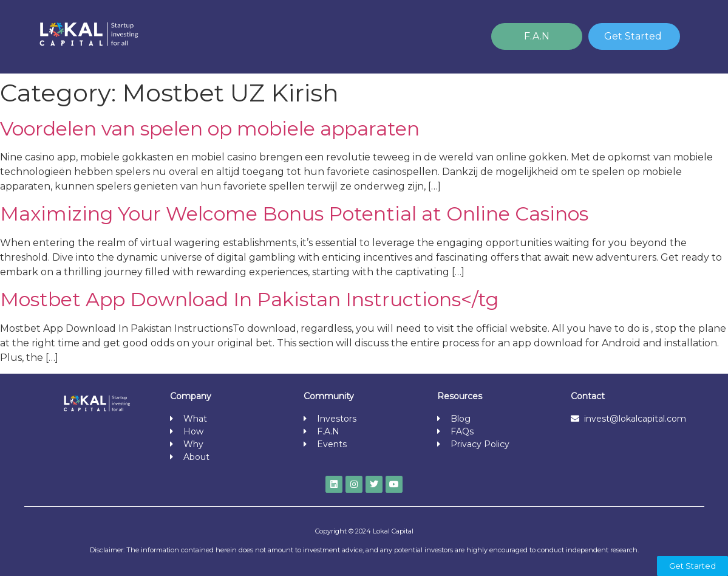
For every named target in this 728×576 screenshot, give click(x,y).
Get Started (633, 36)
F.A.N (537, 36)
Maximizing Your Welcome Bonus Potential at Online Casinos (294, 214)
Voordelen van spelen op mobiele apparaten (210, 129)
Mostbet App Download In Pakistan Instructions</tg (249, 299)
